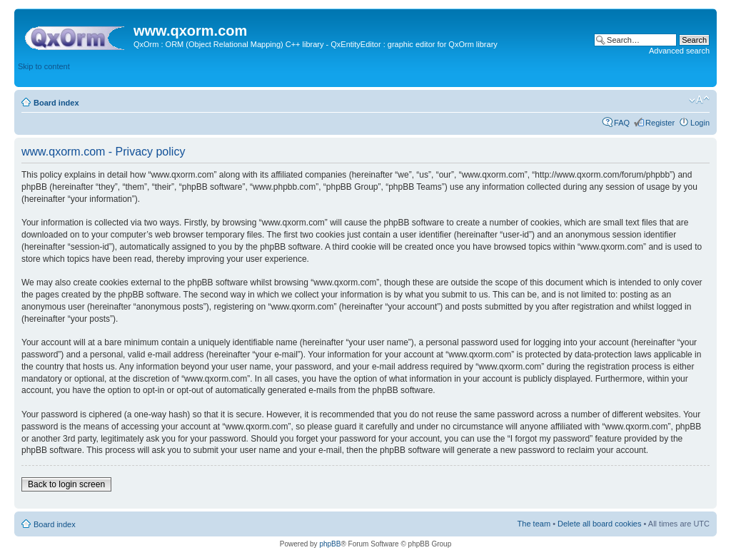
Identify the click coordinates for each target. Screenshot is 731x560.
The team (534, 524)
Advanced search (679, 51)
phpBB (330, 544)
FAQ (622, 123)
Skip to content (44, 66)
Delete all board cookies (599, 524)
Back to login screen (66, 484)
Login (700, 123)
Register (660, 123)
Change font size (699, 100)
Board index (56, 103)
